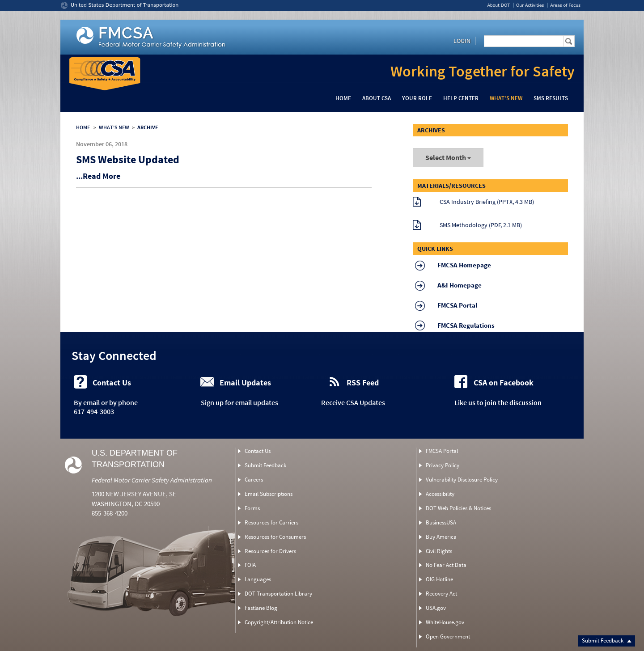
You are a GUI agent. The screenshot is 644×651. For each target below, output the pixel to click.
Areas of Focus (565, 5)
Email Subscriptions (269, 494)
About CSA (377, 98)
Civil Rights (439, 551)
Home (343, 98)
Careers (254, 480)
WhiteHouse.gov (445, 622)
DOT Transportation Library (278, 594)
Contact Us (258, 451)
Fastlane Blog (261, 608)
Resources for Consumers (275, 537)
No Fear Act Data (446, 565)
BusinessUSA (441, 522)
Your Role (417, 98)
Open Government (448, 636)
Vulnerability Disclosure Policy (462, 480)
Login (462, 41)
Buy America (441, 537)
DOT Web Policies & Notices (458, 508)
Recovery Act (441, 594)
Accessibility (440, 494)
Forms (252, 508)
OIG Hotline (439, 579)
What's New (506, 98)
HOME (83, 127)
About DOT (498, 5)
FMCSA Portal (442, 451)
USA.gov (436, 608)
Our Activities (530, 5)
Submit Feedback (607, 640)
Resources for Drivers (270, 551)
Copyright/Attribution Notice (279, 622)
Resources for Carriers (271, 522)
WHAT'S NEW (114, 127)
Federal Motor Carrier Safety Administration (152, 480)
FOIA (250, 565)
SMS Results (551, 98)
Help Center (461, 98)
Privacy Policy (443, 465)
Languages (258, 579)
